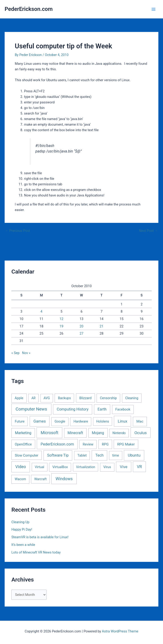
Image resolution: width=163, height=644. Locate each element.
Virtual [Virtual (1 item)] (39, 467)
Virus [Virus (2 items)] (107, 467)
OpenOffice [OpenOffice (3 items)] (23, 444)
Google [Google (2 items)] (60, 421)
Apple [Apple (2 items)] (19, 398)
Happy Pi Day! (22, 529)
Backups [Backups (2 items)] (65, 398)
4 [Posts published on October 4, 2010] (41, 311)
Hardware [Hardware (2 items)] (81, 421)
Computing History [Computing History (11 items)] (73, 409)
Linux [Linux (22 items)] (123, 421)
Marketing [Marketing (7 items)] (23, 433)
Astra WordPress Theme (120, 631)
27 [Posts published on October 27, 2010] (81, 333)
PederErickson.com (29, 9)
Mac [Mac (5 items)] (140, 421)
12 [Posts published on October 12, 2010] (61, 319)
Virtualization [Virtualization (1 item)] (85, 467)
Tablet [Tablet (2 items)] (82, 455)
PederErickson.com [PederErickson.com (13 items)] (57, 444)
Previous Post (18, 231)
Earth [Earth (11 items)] (102, 409)
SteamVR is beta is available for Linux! (40, 537)
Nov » (26, 353)
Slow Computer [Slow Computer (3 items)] (27, 455)
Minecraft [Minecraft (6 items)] (75, 433)
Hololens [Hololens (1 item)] (103, 421)
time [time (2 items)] (116, 455)
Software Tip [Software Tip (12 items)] (58, 455)
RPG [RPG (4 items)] (105, 444)
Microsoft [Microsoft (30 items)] (49, 433)
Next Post (148, 231)
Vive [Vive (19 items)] (124, 467)
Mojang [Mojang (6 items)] (98, 433)
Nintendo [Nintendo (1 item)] (119, 433)
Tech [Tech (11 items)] (99, 455)
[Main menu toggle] (154, 9)
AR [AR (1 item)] (34, 398)
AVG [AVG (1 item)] (47, 398)
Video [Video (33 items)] (21, 467)
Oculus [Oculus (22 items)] (140, 433)
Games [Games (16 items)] (39, 421)
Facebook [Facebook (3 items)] (123, 409)
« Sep (15, 353)
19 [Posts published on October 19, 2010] (61, 326)
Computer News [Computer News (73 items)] (31, 409)
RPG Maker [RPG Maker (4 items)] (126, 444)
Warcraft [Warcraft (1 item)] (40, 479)
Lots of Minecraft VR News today (36, 552)
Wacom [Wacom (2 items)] (20, 479)
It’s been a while (23, 545)
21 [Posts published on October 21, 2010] (101, 326)
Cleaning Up (20, 522)
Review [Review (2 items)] (88, 444)
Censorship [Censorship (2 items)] (108, 398)
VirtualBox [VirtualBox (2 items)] (60, 467)
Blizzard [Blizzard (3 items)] (85, 398)
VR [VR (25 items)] (139, 467)
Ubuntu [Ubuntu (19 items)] (134, 455)
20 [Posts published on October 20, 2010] (81, 326)
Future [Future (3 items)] (20, 421)
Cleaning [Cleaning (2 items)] (132, 398)
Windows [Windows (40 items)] (64, 479)
